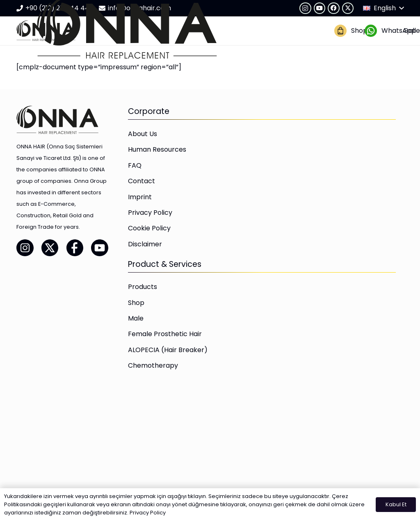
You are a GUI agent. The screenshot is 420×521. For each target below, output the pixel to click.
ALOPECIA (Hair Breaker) (168, 350)
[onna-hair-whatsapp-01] (371, 31)
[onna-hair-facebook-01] (75, 248)
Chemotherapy (153, 365)
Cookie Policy (149, 228)
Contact (142, 181)
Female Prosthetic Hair (165, 334)
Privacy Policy (150, 213)
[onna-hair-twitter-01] (50, 248)
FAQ (135, 165)
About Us (143, 134)
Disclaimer (145, 244)
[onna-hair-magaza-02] (340, 31)
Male (136, 318)
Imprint (140, 197)
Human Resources (157, 149)
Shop (136, 303)
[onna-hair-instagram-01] (25, 248)
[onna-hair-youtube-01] (100, 248)
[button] (383, 8)
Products (143, 287)
